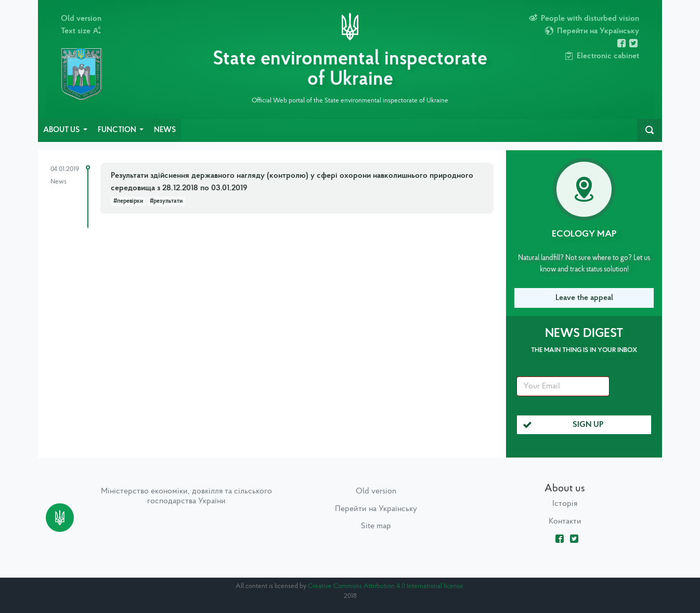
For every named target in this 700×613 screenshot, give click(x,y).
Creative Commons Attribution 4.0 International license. (386, 586)
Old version (81, 19)
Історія (565, 504)
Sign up (563, 425)
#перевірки (128, 201)
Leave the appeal (584, 298)
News (165, 130)
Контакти (565, 521)
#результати (166, 201)
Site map (376, 526)
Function (118, 130)
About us (62, 130)
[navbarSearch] (650, 131)
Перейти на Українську (376, 509)
